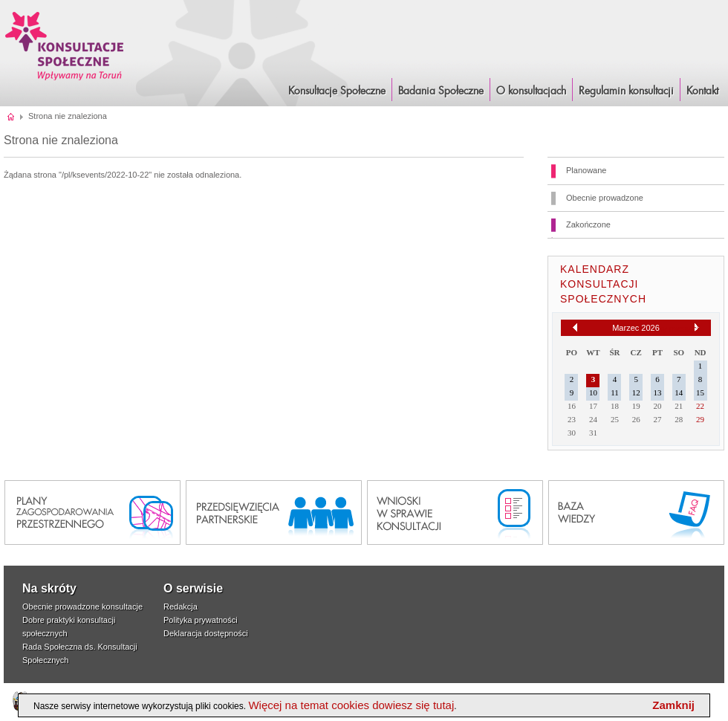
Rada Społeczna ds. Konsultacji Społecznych (80, 653)
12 (636, 392)
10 (593, 392)
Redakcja (181, 607)
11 (615, 392)
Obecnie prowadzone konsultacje (82, 607)
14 (679, 392)
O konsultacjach (531, 91)
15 (700, 392)
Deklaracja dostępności (206, 633)
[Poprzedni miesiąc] (575, 327)
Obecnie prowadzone (605, 198)
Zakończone (588, 224)
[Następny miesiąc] (697, 328)
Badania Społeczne (441, 91)
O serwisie (193, 588)
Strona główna (12, 116)
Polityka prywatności (201, 620)
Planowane (586, 170)
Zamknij (673, 705)
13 (658, 392)
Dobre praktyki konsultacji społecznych (69, 627)
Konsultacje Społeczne (337, 91)
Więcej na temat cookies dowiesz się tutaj (351, 705)
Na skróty (49, 588)
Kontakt (702, 91)
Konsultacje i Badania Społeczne (65, 46)
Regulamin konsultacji (626, 91)
